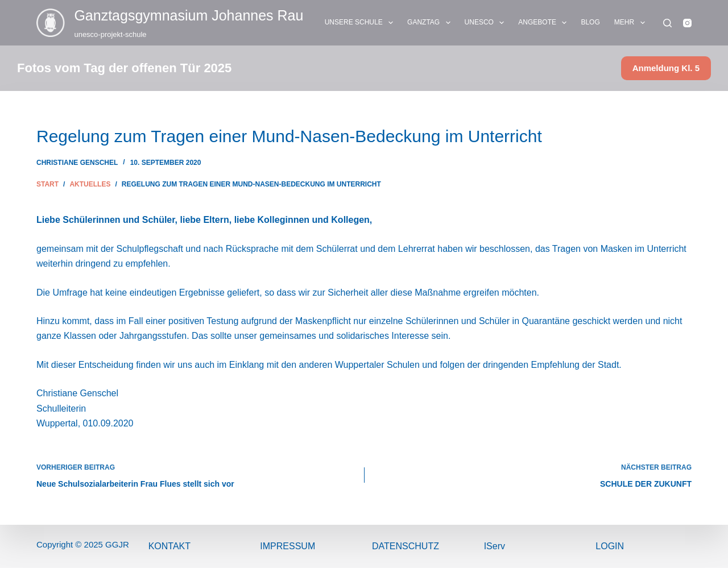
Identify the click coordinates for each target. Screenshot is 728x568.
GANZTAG (431, 23)
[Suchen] (667, 23)
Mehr (632, 23)
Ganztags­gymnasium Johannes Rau (189, 15)
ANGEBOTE (545, 23)
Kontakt (169, 546)
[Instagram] (687, 23)
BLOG (590, 22)
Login (610, 546)
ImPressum (288, 546)
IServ (495, 546)
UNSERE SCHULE (361, 23)
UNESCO (487, 23)
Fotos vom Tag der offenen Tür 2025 (124, 68)
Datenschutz (406, 546)
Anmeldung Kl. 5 (666, 68)
